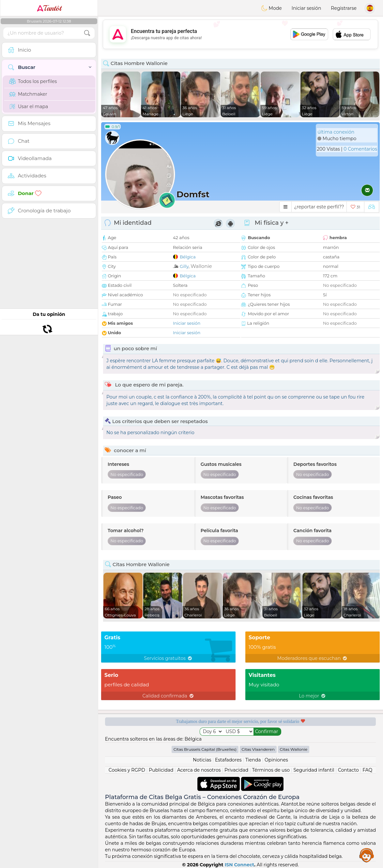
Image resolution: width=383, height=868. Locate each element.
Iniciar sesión (306, 8)
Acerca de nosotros (199, 770)
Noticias (202, 760)
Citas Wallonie (294, 749)
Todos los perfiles (33, 81)
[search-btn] (87, 33)
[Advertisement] (240, 34)
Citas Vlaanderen (258, 749)
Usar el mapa (29, 106)
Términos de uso (271, 770)
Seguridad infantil (314, 770)
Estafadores (228, 760)
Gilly (184, 266)
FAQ (367, 770)
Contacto (348, 770)
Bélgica (188, 257)
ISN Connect (240, 865)
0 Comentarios (360, 149)
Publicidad (161, 770)
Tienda (253, 760)
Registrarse (344, 8)
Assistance (367, 855)
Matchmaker (28, 94)
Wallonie (201, 266)
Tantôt (49, 8)
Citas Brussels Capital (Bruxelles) (205, 749)
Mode (271, 8)
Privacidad (236, 770)
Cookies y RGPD (127, 770)
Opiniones (276, 760)
